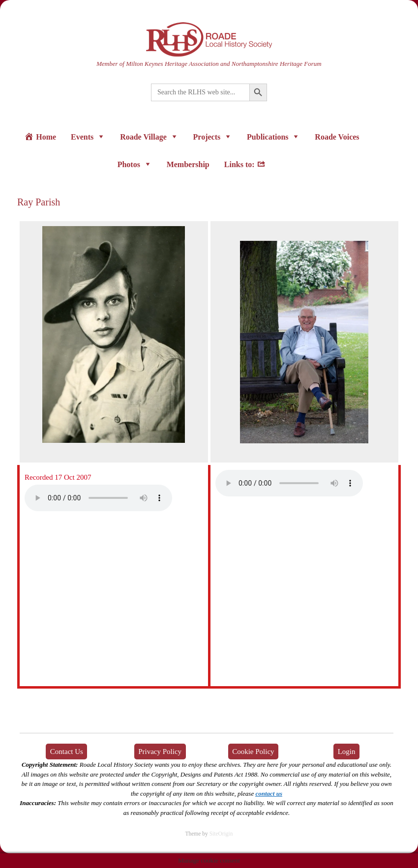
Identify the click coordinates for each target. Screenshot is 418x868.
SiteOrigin (221, 834)
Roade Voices (337, 137)
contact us (269, 794)
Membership (188, 164)
